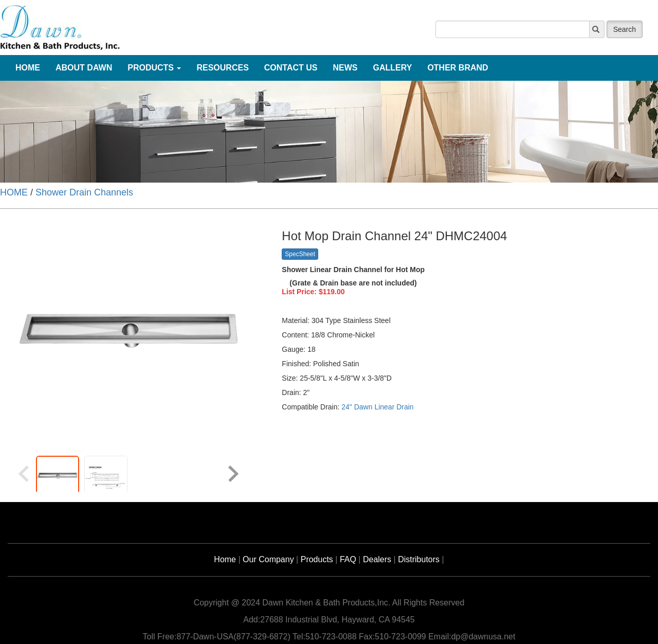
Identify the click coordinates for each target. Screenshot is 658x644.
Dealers (377, 559)
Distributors (419, 559)
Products (317, 559)
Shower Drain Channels (84, 192)
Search (625, 29)
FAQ (348, 559)
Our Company (268, 559)
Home (225, 559)
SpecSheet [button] (300, 254)
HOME (14, 192)
